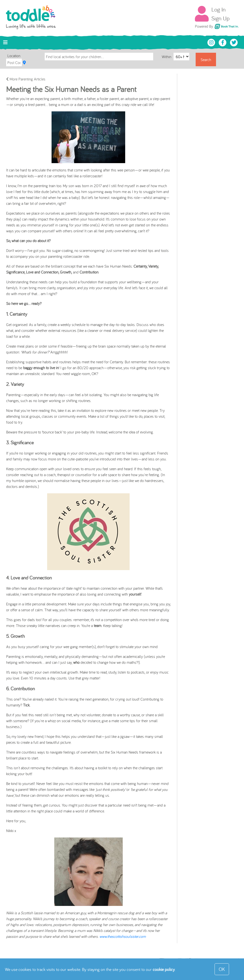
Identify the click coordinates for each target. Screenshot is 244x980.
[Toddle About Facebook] (223, 42)
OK (222, 969)
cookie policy (164, 969)
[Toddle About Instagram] (212, 42)
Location (14, 56)
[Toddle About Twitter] (234, 42)
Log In (218, 9)
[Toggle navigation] (5, 42)
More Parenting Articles (26, 79)
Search (206, 60)
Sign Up (220, 18)
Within (167, 56)
